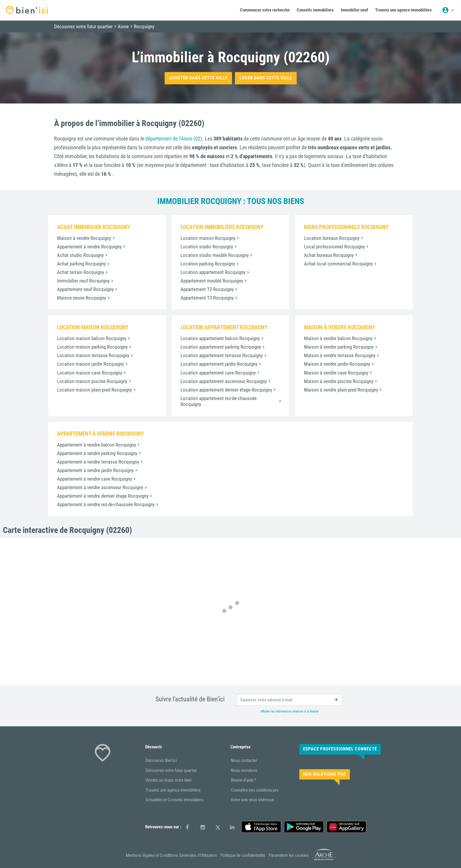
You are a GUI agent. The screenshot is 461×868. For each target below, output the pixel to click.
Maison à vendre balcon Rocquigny (338, 338)
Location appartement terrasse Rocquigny (222, 355)
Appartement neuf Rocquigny (85, 289)
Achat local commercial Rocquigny (338, 264)
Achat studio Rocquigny (80, 255)
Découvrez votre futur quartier (171, 770)
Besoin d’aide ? (243, 780)
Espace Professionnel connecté (340, 749)
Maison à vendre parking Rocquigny (339, 347)
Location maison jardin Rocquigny (91, 364)
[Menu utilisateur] (448, 10)
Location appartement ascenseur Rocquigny (224, 381)
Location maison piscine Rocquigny (92, 381)
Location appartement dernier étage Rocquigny (226, 390)
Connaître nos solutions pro (255, 790)
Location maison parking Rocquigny (92, 347)
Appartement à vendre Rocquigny (89, 247)
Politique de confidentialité (243, 855)
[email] (289, 700)
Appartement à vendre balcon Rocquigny (97, 445)
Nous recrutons (244, 770)
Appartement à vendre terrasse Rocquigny (98, 462)
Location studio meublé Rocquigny (215, 255)
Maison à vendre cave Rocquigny (336, 373)
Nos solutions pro (325, 774)
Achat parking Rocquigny (81, 264)
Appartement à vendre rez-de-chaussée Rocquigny (106, 504)
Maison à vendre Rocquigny (84, 238)
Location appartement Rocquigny (213, 272)
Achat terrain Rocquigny (81, 272)
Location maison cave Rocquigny (90, 373)
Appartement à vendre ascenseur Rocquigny (100, 487)
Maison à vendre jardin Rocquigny (337, 364)
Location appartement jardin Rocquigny (219, 364)
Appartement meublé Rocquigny (212, 281)
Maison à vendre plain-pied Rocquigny (341, 390)
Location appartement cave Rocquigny (218, 373)
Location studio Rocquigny (207, 247)
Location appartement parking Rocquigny (221, 347)
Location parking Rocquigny (208, 264)
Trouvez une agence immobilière (173, 790)
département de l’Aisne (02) (174, 139)
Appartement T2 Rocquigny (207, 289)
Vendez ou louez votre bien (168, 780)
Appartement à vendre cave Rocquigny (95, 479)
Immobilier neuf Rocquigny (83, 281)
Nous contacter (244, 760)
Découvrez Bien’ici (161, 760)
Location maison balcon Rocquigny (92, 338)
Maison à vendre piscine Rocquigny (339, 381)
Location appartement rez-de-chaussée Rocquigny (219, 401)
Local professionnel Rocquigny (334, 247)
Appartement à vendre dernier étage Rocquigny (103, 496)
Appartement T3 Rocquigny (207, 298)
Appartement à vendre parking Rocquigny (97, 453)
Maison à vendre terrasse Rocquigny (340, 355)
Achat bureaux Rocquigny (329, 255)
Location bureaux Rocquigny (332, 238)
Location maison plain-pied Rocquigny (95, 390)
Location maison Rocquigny (208, 238)
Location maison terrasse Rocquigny (93, 355)
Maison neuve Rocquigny (82, 298)
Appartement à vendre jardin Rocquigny (95, 470)
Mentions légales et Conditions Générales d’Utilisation (171, 855)
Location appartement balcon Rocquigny (220, 338)
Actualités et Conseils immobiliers (174, 800)
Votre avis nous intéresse (252, 800)
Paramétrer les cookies (289, 855)
